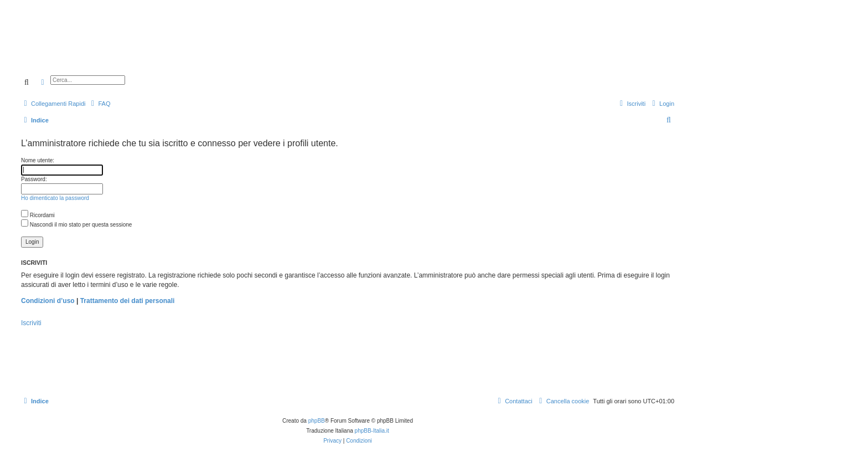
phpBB (317, 421)
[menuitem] (99, 104)
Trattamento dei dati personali (128, 301)
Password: (34, 179)
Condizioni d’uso (48, 301)
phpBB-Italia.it (372, 431)
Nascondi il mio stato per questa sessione (76, 225)
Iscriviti (31, 323)
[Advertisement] (399, 49)
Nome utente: (38, 160)
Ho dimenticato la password (55, 198)
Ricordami (38, 215)
